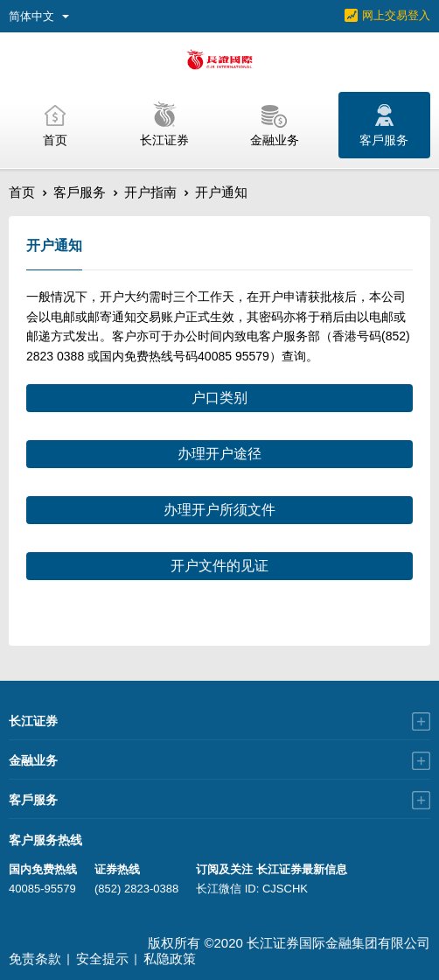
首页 (22, 192)
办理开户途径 (219, 454)
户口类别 (219, 398)
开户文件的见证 (219, 566)
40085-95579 (42, 889)
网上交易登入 (396, 15)
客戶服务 (80, 192)
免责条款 (35, 959)
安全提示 (102, 959)
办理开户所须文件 (219, 510)
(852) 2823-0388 (136, 889)
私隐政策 (170, 959)
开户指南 (150, 192)
